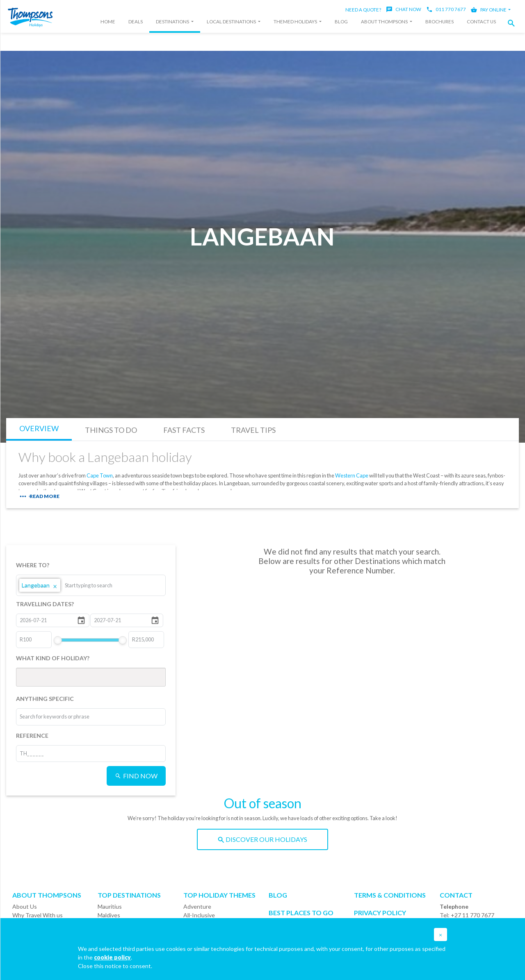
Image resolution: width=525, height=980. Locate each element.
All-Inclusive (199, 915)
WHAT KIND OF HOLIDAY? (53, 658)
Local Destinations (232, 22)
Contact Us (481, 22)
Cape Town (100, 475)
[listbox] (91, 585)
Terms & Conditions (390, 895)
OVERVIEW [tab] (39, 428)
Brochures (439, 22)
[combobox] (96, 585)
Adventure (197, 906)
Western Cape (352, 475)
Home (108, 22)
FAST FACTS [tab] (184, 430)
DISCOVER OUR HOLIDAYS (262, 839)
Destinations (173, 22)
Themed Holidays (296, 22)
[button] (514, 23)
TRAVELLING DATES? (45, 604)
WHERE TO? (33, 565)
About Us (25, 906)
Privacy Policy (380, 913)
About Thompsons (385, 22)
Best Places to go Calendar (301, 916)
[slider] (57, 640)
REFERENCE (32, 736)
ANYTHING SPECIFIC (45, 699)
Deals (136, 22)
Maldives (109, 915)
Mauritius (110, 906)
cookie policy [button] (112, 957)
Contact (456, 895)
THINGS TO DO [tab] (111, 430)
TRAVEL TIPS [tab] (253, 430)
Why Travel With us (38, 915)
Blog (341, 22)
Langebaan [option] (40, 585)
